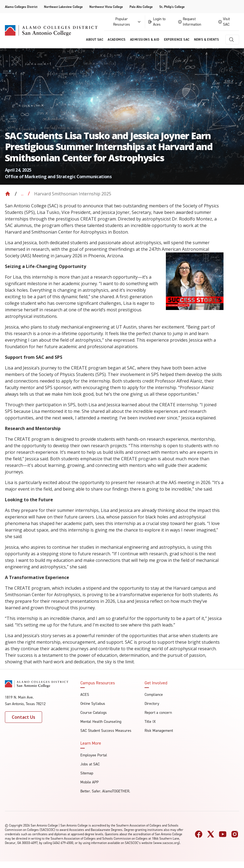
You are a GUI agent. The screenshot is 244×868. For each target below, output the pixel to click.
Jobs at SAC (90, 764)
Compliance (154, 695)
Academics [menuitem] (117, 40)
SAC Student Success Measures (106, 731)
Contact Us (23, 717)
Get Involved (156, 683)
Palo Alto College (141, 7)
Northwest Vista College (106, 7)
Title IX (150, 722)
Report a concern (158, 713)
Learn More (91, 743)
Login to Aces (157, 22)
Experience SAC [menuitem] (177, 40)
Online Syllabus (93, 704)
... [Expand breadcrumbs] (22, 194)
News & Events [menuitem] (206, 40)
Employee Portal (94, 755)
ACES (85, 695)
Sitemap (87, 773)
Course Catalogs (94, 713)
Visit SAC (224, 22)
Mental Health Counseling (101, 722)
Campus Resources (98, 683)
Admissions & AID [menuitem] (145, 40)
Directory (152, 704)
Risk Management (159, 731)
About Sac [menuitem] (95, 40)
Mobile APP (89, 782)
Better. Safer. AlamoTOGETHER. (105, 791)
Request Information (190, 22)
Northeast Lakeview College (63, 7)
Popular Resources (127, 22)
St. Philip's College (172, 7)
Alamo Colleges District (21, 7)
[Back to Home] (8, 194)
